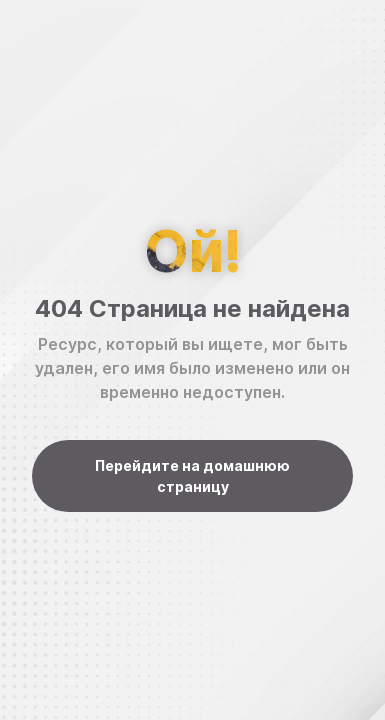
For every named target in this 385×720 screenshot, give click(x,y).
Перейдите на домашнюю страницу (192, 476)
